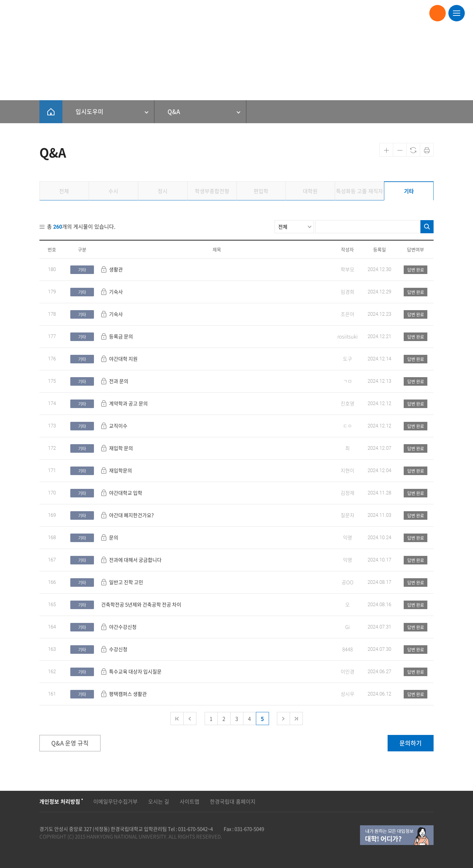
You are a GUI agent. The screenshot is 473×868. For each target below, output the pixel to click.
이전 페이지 (190, 719)
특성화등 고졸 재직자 (290, 13)
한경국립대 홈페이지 (233, 801)
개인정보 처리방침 (60, 801)
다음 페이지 (283, 719)
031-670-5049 (249, 829)
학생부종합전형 (204, 13)
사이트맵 (190, 801)
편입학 (234, 13)
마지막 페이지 (296, 719)
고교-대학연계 (333, 13)
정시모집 (132, 13)
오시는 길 (159, 801)
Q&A (174, 112)
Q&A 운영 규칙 (70, 743)
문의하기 (411, 743)
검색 (427, 227)
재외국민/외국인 (165, 13)
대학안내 (393, 13)
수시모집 (106, 13)
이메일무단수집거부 (115, 801)
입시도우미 (365, 13)
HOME (51, 112)
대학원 (255, 13)
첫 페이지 (177, 719)
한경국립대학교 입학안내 (38, 12)
